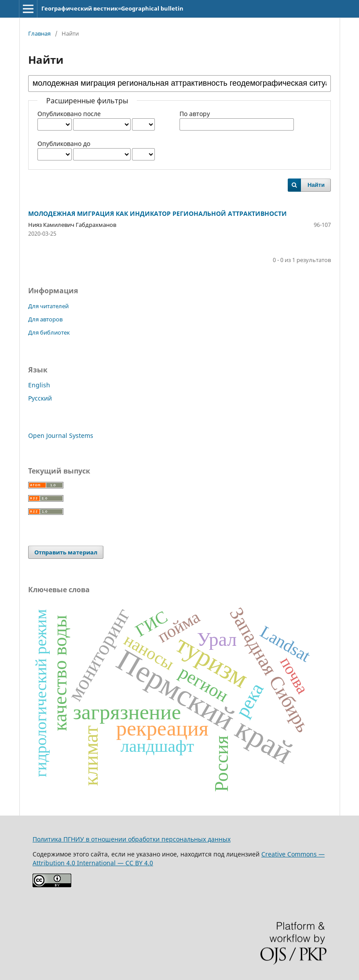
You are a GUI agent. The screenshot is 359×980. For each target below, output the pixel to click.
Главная (39, 33)
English (39, 385)
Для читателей (48, 306)
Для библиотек (49, 332)
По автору (195, 114)
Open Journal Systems (61, 435)
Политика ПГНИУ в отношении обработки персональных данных (132, 839)
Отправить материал (66, 552)
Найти (316, 185)
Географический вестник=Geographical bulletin (112, 8)
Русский (40, 398)
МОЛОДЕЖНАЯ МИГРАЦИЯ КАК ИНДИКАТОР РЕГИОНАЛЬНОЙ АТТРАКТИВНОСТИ (158, 213)
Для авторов (45, 319)
